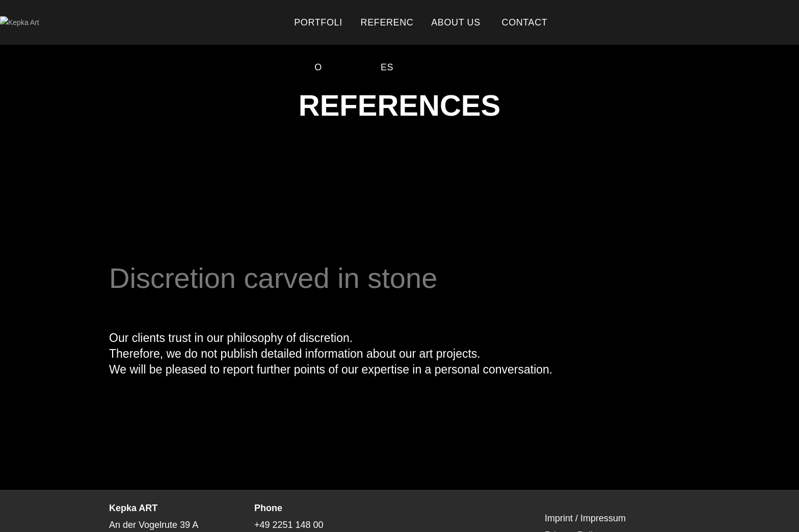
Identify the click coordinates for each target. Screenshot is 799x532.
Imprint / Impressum (585, 518)
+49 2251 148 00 (289, 525)
